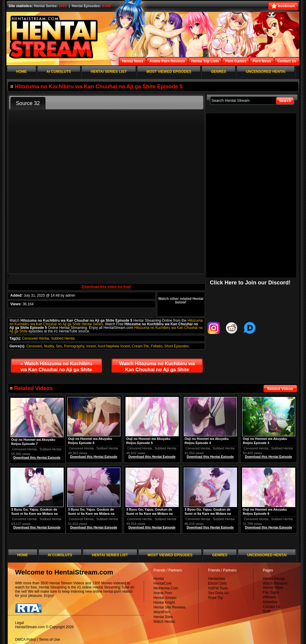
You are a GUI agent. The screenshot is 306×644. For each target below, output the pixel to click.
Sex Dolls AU (219, 593)
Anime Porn (163, 593)
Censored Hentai (36, 338)
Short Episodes (176, 346)
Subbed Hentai (63, 338)
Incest (91, 346)
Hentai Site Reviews (170, 607)
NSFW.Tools (218, 588)
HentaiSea (217, 579)
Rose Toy (216, 598)
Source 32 (28, 103)
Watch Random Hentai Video (275, 586)
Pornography (74, 346)
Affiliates (270, 597)
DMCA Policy (26, 640)
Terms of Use (49, 640)
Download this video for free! (107, 287)
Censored (34, 346)
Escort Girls (218, 583)
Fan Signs (271, 592)
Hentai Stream (165, 598)
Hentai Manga (274, 579)
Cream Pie (140, 346)
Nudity (49, 346)
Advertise (270, 602)
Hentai (159, 579)
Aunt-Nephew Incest (114, 346)
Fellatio (157, 346)
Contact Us (272, 607)
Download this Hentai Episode (269, 457)
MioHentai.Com (166, 588)
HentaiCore (163, 583)
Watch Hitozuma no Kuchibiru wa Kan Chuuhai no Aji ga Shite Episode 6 (157, 368)
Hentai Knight (164, 603)
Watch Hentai (164, 622)
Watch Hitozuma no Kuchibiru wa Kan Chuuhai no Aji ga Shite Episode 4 (56, 368)
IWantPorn (162, 612)
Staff (267, 611)
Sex (59, 346)
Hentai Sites (163, 617)
